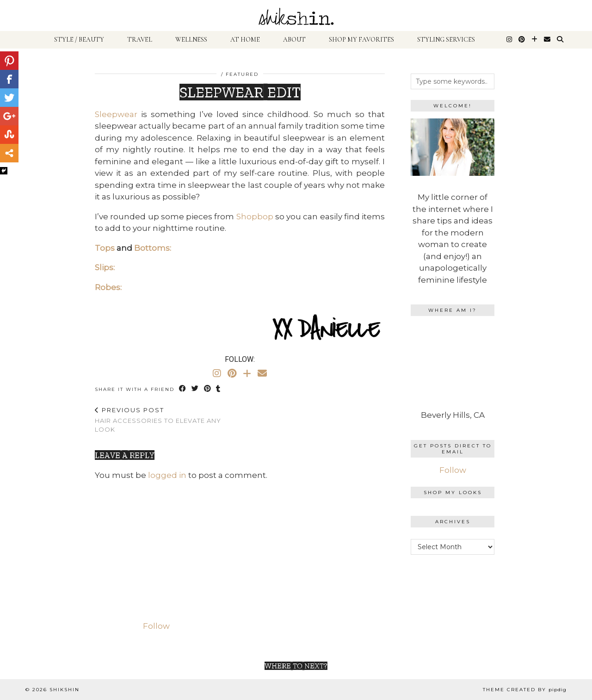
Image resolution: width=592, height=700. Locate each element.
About (294, 40)
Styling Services (446, 40)
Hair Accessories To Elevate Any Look (167, 420)
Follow (453, 470)
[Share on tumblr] (219, 389)
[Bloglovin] (534, 40)
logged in (167, 475)
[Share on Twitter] (195, 389)
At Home (245, 40)
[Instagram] (509, 40)
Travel (140, 40)
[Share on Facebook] (183, 389)
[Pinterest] (522, 40)
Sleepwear (116, 114)
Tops (105, 248)
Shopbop (255, 217)
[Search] (560, 40)
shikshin (65, 690)
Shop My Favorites (361, 40)
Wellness (191, 40)
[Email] (547, 40)
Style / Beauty (79, 40)
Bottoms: (153, 248)
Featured (242, 74)
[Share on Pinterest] (208, 389)
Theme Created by (525, 690)
